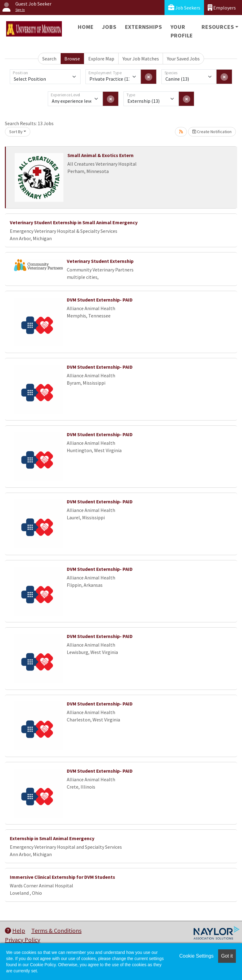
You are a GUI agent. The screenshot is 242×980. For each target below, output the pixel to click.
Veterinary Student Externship (100, 261)
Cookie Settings (196, 956)
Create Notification (212, 132)
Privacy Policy (23, 940)
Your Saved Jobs (183, 59)
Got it (227, 956)
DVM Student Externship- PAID (100, 300)
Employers (222, 8)
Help (15, 930)
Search (49, 59)
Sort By (16, 132)
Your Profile (182, 31)
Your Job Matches (141, 59)
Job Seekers (184, 8)
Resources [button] (218, 27)
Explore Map (101, 59)
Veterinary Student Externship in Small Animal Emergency (74, 222)
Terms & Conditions (56, 930)
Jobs (109, 27)
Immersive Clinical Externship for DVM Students (62, 877)
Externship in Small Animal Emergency (52, 838)
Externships (144, 27)
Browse (72, 59)
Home (86, 27)
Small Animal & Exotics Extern (100, 155)
